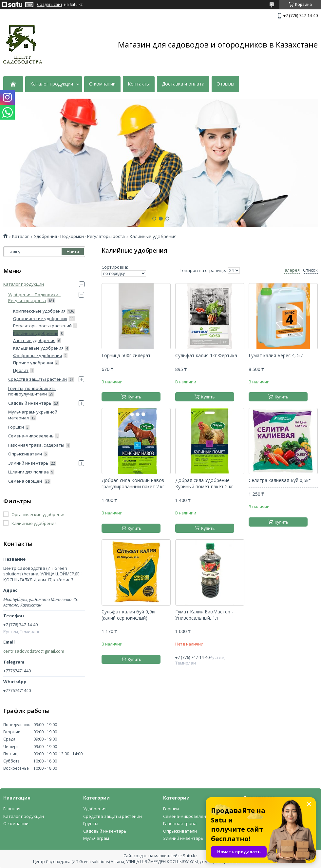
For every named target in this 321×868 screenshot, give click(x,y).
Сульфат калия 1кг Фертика (206, 356)
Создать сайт (50, 5)
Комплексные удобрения (39, 311)
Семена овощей (26, 481)
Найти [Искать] (73, 251)
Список (310, 270)
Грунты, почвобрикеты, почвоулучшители (33, 391)
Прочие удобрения (33, 363)
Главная (12, 809)
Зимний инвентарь (28, 463)
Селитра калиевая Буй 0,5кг (280, 480)
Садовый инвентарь (30, 403)
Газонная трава (180, 823)
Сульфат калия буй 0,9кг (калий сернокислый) (129, 615)
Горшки (16, 427)
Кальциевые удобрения (38, 348)
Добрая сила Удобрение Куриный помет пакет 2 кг (204, 483)
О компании (102, 84)
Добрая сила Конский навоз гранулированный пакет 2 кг (133, 483)
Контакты (139, 84)
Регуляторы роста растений (42, 326)
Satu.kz (190, 856)
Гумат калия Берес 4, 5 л (276, 356)
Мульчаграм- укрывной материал (33, 415)
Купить (134, 397)
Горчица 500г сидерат (126, 356)
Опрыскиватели (25, 454)
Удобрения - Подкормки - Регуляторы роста (79, 236)
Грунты (91, 823)
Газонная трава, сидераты (36, 445)
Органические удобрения (40, 318)
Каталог (20, 236)
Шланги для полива (28, 472)
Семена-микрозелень (31, 436)
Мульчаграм (96, 838)
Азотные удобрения (34, 340)
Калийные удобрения (36, 333)
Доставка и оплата (183, 84)
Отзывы (225, 84)
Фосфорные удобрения (38, 356)
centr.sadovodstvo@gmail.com (34, 651)
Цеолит (21, 370)
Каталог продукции (52, 84)
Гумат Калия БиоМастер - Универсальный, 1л (204, 615)
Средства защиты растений (38, 379)
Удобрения (95, 809)
